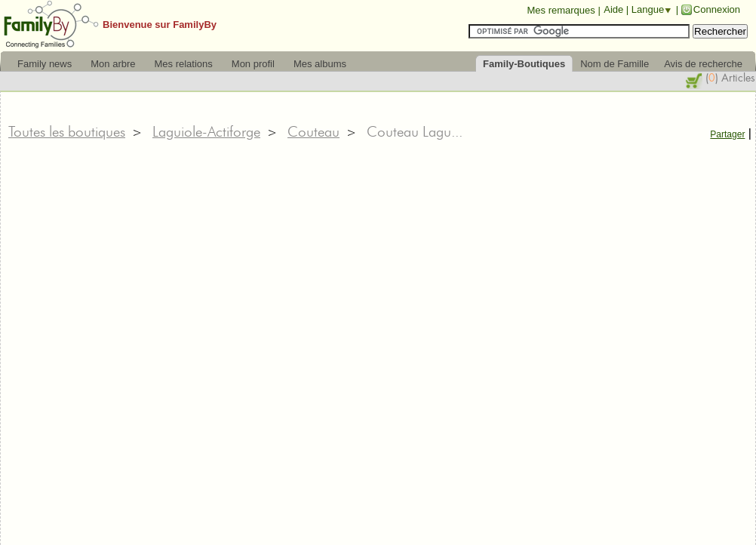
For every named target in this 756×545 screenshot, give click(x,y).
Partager (727, 134)
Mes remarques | (563, 10)
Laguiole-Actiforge (206, 131)
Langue (648, 9)
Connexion (717, 9)
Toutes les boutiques (67, 131)
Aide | (618, 9)
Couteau (313, 131)
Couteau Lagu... (415, 131)
